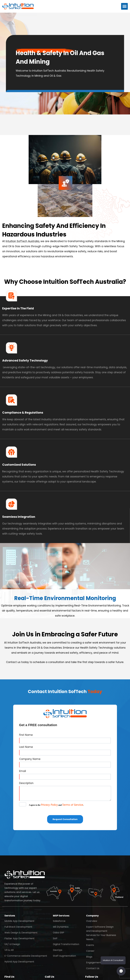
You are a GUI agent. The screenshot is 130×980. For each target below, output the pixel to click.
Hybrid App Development (19, 962)
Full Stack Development (18, 927)
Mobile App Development (19, 921)
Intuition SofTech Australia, (23, 241)
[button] (124, 6)
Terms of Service (73, 805)
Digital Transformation (66, 944)
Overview (92, 921)
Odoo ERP (59, 933)
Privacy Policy (49, 805)
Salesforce (59, 921)
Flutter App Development (19, 938)
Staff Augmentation (64, 956)
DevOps (58, 950)
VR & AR (9, 950)
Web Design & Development (21, 933)
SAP (55, 938)
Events (90, 945)
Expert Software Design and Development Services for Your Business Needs (101, 933)
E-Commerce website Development (26, 956)
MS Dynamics (61, 927)
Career (90, 951)
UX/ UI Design (12, 944)
